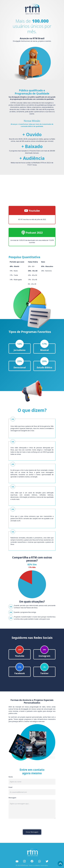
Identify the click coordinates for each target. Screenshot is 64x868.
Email (10, 787)
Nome (11, 777)
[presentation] (32, 824)
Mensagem (12, 798)
